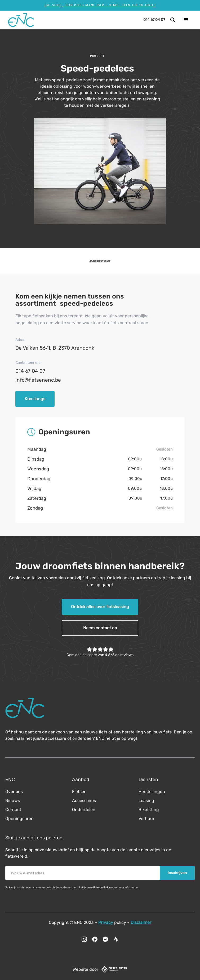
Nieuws (13, 801)
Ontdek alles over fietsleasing (100, 607)
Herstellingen (152, 792)
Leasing (146, 801)
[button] (186, 20)
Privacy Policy (102, 888)
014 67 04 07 (30, 371)
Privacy (106, 922)
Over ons (14, 792)
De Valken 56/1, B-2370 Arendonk (55, 348)
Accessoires (84, 801)
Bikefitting (149, 810)
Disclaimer (141, 922)
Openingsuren (19, 819)
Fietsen (79, 792)
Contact (13, 810)
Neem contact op (100, 628)
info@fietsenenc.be (38, 380)
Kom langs (35, 399)
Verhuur (146, 819)
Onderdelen (84, 810)
